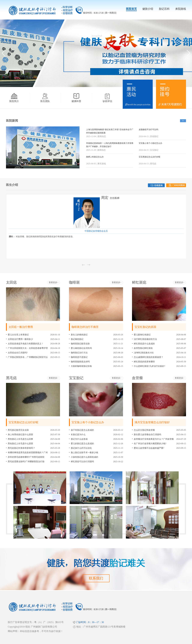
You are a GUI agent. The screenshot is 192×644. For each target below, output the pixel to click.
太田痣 (11, 282)
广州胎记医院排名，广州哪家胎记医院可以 (28, 357)
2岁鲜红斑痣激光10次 (144, 353)
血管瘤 (137, 378)
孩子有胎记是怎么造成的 (82, 430)
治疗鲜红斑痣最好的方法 (145, 339)
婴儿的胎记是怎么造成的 (82, 444)
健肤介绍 (148, 9)
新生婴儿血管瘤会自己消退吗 (147, 435)
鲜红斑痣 (139, 282)
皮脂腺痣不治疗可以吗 (148, 130)
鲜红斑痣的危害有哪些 (144, 362)
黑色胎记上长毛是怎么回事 (20, 439)
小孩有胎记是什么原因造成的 (84, 457)
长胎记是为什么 (78, 435)
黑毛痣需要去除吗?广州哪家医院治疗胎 (26, 462)
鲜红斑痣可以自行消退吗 (82, 462)
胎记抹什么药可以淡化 (81, 448)
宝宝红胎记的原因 (145, 327)
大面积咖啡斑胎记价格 (81, 366)
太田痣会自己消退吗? (18, 353)
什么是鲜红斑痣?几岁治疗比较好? (149, 366)
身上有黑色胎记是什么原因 (20, 435)
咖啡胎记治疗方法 (79, 353)
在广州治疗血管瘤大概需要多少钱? (150, 444)
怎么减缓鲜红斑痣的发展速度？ (148, 357)
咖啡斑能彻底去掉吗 (80, 362)
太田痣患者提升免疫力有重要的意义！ (26, 344)
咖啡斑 (74, 282)
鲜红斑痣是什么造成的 (144, 344)
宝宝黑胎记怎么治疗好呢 (149, 157)
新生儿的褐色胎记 (79, 335)
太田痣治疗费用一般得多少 (20, 339)
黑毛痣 (11, 378)
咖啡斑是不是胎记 (79, 357)
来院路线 (181, 9)
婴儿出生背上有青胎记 (18, 335)
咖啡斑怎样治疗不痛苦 (85, 327)
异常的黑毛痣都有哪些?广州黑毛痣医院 (26, 457)
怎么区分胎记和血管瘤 (144, 430)
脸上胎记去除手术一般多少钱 (84, 453)
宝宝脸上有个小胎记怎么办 (150, 143)
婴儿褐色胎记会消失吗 (81, 348)
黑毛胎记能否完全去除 (18, 430)
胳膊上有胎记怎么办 (95, 157)
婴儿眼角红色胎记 (142, 335)
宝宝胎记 (76, 378)
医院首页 (131, 9)
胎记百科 (164, 9)
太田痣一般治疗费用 (21, 327)
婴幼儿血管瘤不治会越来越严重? (149, 448)
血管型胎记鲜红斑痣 (143, 348)
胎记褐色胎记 (77, 339)
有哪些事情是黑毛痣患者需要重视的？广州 (28, 453)
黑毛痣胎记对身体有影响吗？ (21, 448)
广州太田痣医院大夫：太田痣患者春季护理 (28, 348)
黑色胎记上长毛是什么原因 (20, 444)
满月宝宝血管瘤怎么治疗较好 (152, 422)
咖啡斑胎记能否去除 (80, 344)
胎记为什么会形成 (79, 439)
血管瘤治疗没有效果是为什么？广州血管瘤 (154, 439)
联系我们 (96, 578)
